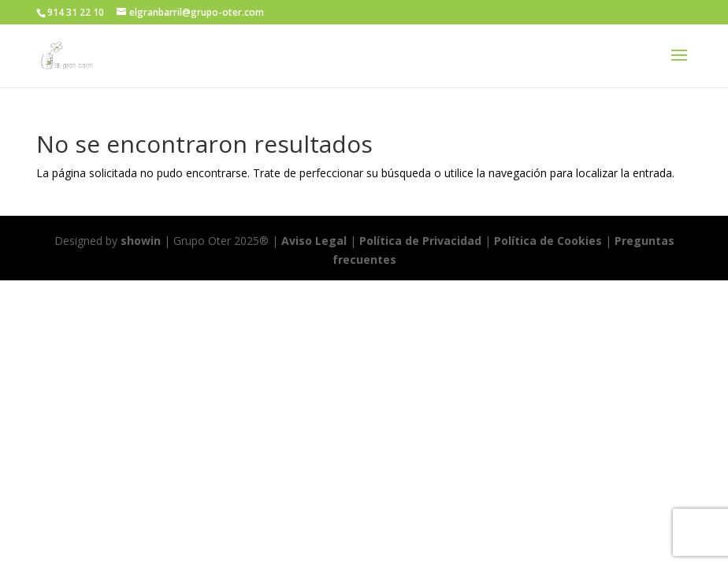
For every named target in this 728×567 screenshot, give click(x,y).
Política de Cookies (550, 241)
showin (141, 241)
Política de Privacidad (420, 241)
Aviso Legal (314, 241)
